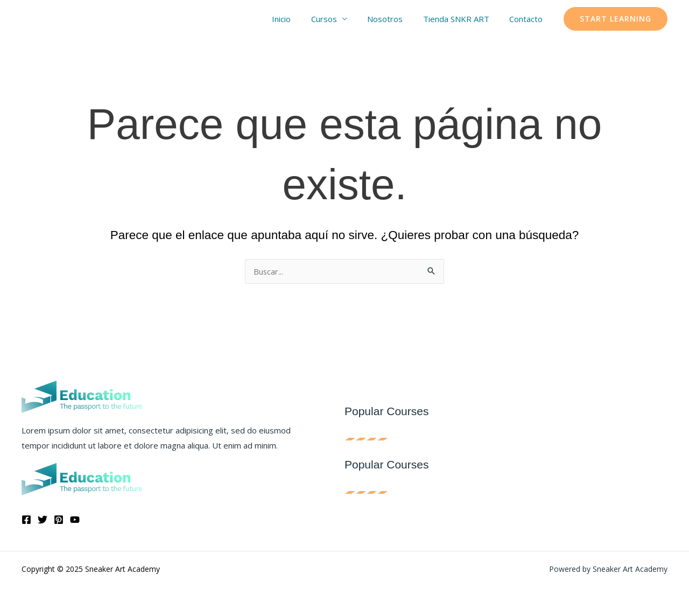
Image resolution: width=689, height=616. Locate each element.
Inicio (300, 19)
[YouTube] (75, 520)
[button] (616, 19)
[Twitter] (43, 520)
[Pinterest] (59, 520)
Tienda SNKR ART (462, 19)
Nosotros (395, 19)
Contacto (528, 19)
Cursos (338, 19)
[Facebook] (26, 520)
